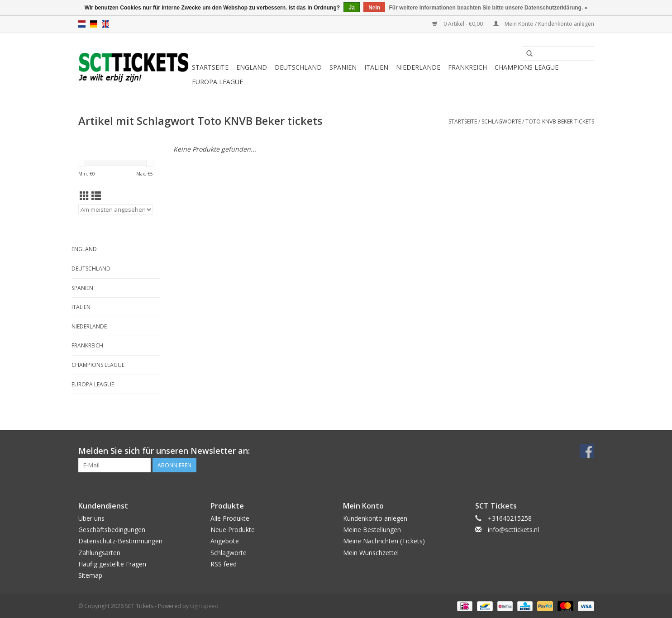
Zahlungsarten (99, 553)
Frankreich (467, 67)
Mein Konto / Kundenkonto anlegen (544, 24)
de (94, 24)
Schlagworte (501, 121)
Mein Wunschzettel (371, 553)
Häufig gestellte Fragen (112, 564)
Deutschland (298, 67)
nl (82, 24)
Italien (376, 67)
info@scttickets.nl (513, 530)
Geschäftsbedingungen (112, 530)
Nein (374, 8)
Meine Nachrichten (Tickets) (384, 541)
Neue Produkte (233, 530)
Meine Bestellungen (372, 530)
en (105, 24)
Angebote (225, 541)
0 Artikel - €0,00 (458, 24)
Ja (351, 8)
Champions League (527, 67)
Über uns (91, 518)
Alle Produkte (230, 518)
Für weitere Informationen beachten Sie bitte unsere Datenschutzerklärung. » (489, 8)
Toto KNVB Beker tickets (560, 121)
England (252, 67)
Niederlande (418, 67)
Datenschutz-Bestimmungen (120, 541)
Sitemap (90, 575)
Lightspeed (204, 606)
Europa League (217, 82)
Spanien (343, 67)
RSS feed (224, 564)
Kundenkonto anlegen (375, 518)
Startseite (210, 67)
